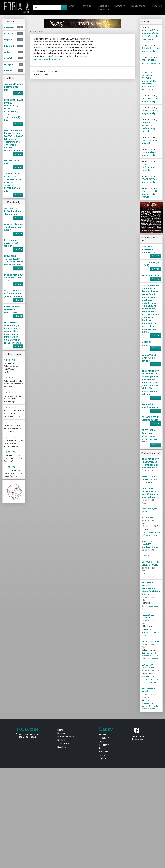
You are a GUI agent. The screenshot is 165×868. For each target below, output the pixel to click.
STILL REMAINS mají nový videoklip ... (151, 62)
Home (71, 6)
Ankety (102, 748)
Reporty (103, 741)
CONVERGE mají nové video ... (149, 140)
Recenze (103, 734)
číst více (18, 93)
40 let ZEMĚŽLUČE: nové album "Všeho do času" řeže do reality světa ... (151, 33)
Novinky (86, 6)
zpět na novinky (39, 31)
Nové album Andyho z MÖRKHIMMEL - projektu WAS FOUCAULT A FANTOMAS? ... (150, 81)
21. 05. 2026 (10, 467)
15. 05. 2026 (10, 378)
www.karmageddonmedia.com (48, 59)
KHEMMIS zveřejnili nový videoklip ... (151, 48)
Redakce (62, 747)
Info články (104, 745)
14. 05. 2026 (10, 360)
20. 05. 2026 (10, 452)
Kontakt (120, 6)
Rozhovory (104, 738)
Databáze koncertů (103, 7)
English (102, 758)
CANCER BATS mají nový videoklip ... (151, 99)
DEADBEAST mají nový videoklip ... (150, 179)
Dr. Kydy (103, 755)
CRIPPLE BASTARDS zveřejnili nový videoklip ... (149, 126)
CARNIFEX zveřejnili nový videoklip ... (151, 111)
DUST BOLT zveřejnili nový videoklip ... (149, 166)
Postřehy (103, 751)
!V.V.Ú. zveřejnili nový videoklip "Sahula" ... (149, 193)
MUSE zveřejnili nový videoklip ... (150, 152)
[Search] (49, 7)
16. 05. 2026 (10, 392)
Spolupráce (138, 6)
